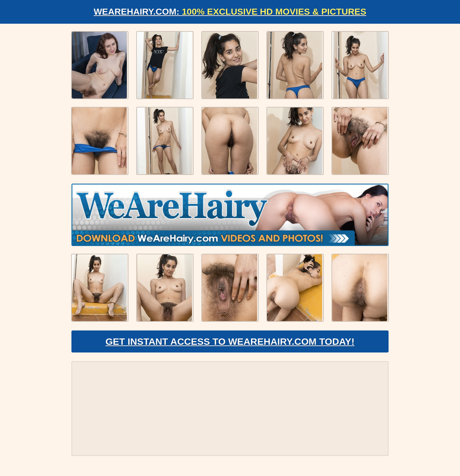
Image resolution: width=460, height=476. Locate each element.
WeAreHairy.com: (230, 12)
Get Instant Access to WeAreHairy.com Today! (230, 346)
